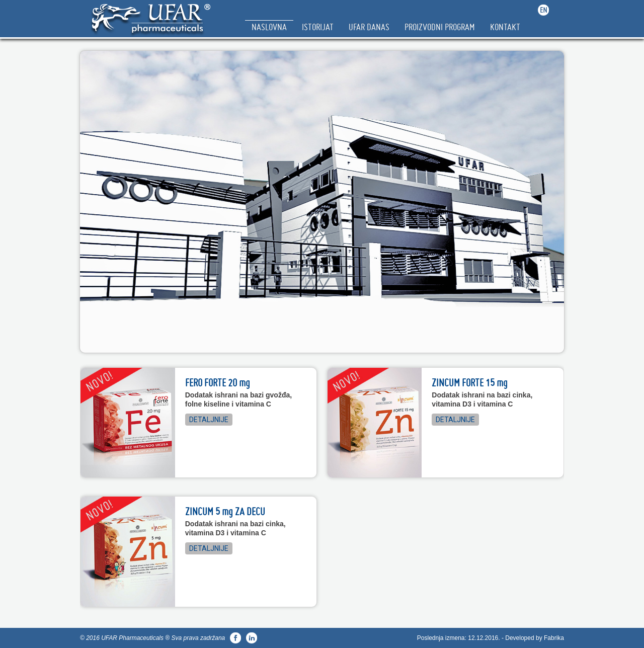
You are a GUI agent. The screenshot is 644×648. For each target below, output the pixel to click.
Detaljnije (209, 420)
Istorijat (318, 27)
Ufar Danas (369, 27)
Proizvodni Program (440, 27)
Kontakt (505, 27)
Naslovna (269, 27)
